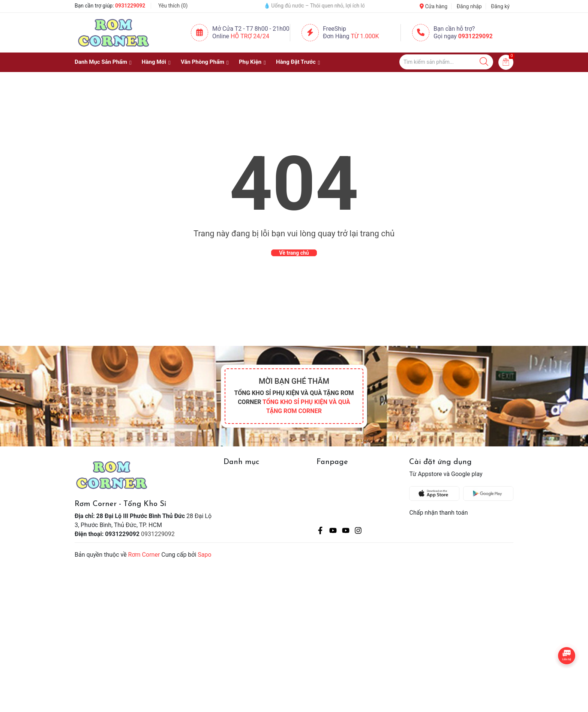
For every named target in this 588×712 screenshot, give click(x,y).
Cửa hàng (433, 6)
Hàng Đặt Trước (296, 62)
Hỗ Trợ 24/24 (250, 36)
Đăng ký (500, 6)
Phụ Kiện (250, 62)
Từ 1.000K (365, 36)
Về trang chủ (294, 253)
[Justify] (484, 62)
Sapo (204, 555)
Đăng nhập (469, 6)
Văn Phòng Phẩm (202, 62)
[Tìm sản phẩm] (446, 62)
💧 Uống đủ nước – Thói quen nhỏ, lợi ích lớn (328, 6)
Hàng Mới (154, 62)
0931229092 (130, 6)
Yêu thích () (173, 6)
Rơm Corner (144, 555)
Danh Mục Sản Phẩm (101, 62)
